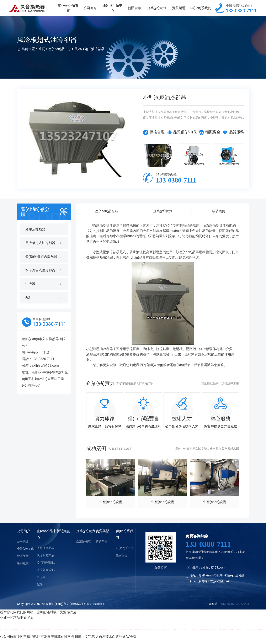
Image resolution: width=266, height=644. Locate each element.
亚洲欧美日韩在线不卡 (57, 641)
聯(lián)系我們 (201, 10)
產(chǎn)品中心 (117, 10)
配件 (40, 589)
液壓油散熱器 (46, 553)
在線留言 (121, 560)
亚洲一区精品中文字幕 (17, 622)
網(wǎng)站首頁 (75, 10)
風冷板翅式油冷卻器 (90, 54)
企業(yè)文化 (25, 553)
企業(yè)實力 (159, 10)
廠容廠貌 (23, 568)
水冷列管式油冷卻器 (47, 574)
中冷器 (41, 582)
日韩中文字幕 (85, 641)
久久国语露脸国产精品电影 (20, 641)
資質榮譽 (180, 10)
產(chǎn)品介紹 (107, 216)
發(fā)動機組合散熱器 (47, 567)
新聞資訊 (138, 10)
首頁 (42, 54)
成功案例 (219, 216)
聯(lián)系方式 (125, 553)
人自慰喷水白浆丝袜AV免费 (116, 641)
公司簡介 (96, 10)
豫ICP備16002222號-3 (235, 608)
